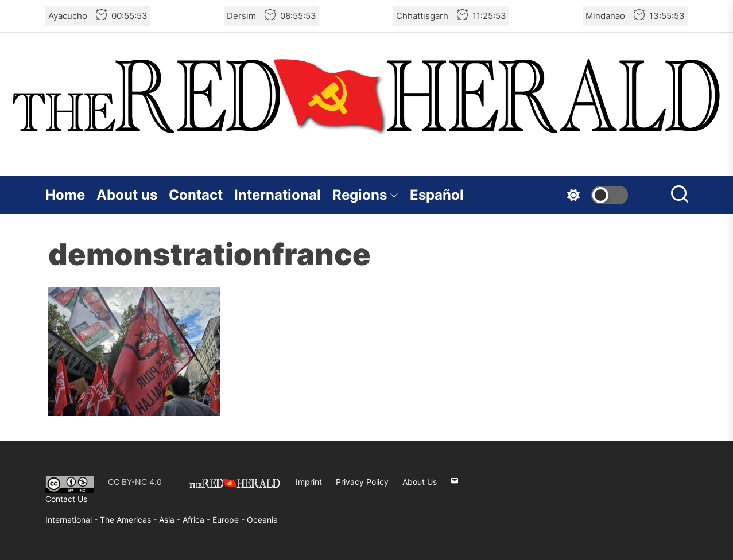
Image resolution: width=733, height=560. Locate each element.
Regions (365, 195)
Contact (196, 195)
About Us (420, 482)
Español (437, 195)
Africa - (197, 520)
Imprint (309, 482)
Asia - (171, 520)
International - (73, 520)
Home (65, 195)
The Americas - (129, 520)
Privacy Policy (362, 482)
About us (127, 195)
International (278, 195)
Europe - (230, 520)
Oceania (262, 520)
